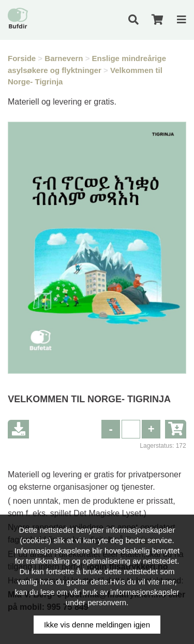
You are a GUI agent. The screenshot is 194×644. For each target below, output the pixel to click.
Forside (22, 58)
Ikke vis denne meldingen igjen (97, 625)
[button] (151, 429)
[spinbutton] (131, 429)
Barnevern (64, 58)
